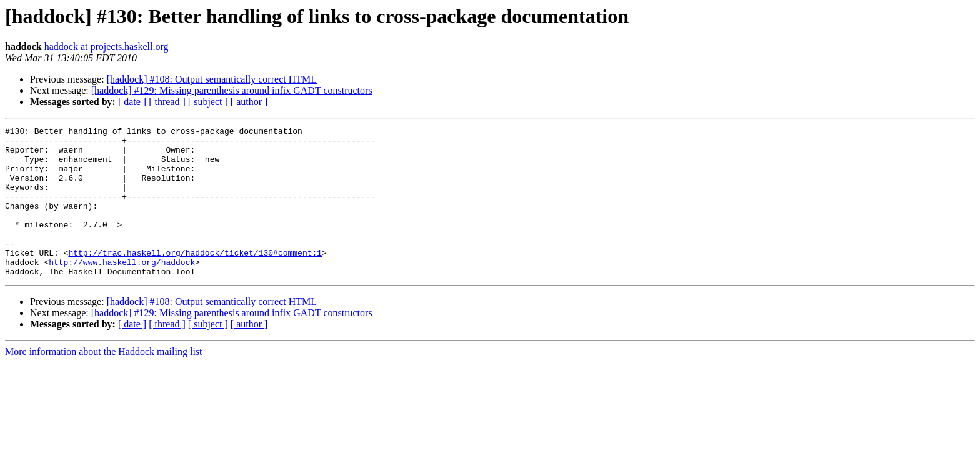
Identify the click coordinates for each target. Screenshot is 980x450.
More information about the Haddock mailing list (104, 382)
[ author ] (249, 102)
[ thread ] (167, 102)
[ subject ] (208, 102)
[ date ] (132, 102)
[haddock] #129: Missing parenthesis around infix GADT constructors (232, 90)
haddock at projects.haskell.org (107, 47)
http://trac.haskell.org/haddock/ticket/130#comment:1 (195, 279)
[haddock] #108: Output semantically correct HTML (212, 79)
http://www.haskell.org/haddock (122, 290)
